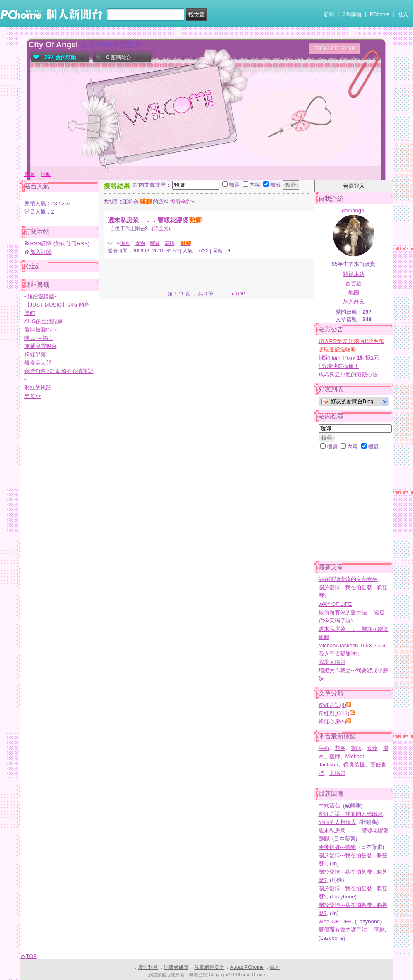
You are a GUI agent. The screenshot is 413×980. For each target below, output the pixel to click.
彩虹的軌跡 (38, 388)
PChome (380, 14)
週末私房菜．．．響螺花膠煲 (155, 220)
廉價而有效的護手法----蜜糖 (352, 612)
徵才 (275, 967)
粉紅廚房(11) (334, 713)
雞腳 (335, 756)
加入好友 (354, 301)
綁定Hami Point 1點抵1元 (349, 358)
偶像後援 (354, 765)
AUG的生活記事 (44, 321)
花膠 (170, 243)
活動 (46, 174)
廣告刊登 (148, 967)
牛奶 (324, 748)
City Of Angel (53, 44)
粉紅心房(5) (333, 722)
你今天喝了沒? (336, 621)
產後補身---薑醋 (337, 847)
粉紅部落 (35, 354)
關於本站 (354, 274)
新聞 (329, 14)
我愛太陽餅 (332, 662)
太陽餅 (337, 773)
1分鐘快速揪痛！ (339, 366)
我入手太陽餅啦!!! (340, 654)
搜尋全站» (182, 202)
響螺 (155, 243)
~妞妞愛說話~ (41, 297)
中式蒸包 (329, 806)
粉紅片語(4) (333, 705)
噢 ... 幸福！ (39, 338)
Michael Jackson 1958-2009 (352, 645)
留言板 (354, 283)
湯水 (125, 243)
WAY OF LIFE (335, 604)
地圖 (354, 292)
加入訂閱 (41, 252)
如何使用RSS (71, 244)
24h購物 (352, 14)
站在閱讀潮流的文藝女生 (348, 579)
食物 (140, 243)
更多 (33, 396)
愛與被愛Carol (42, 330)
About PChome (247, 967)
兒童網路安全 (209, 967)
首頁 (30, 174)
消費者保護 (176, 967)
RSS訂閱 (41, 244)
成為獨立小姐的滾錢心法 (348, 374)
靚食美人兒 (38, 363)
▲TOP (237, 294)
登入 (403, 14)
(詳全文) (161, 228)
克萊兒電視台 (41, 346)
